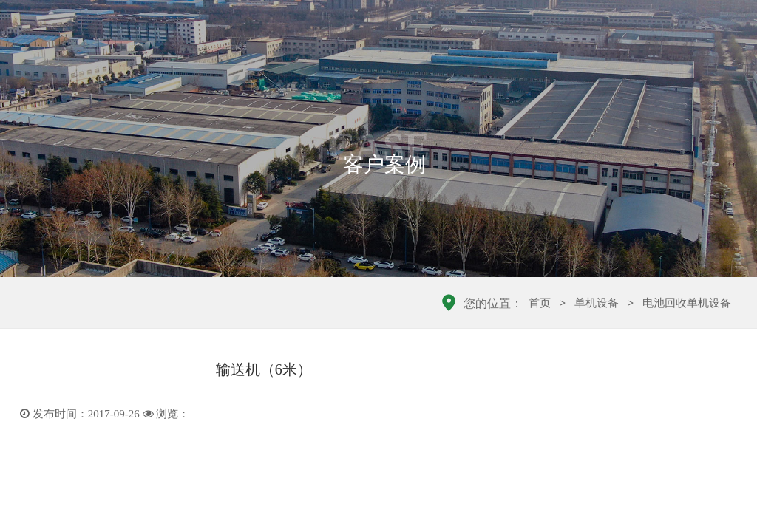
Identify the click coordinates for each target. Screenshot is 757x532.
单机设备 (597, 303)
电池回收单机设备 (687, 303)
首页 (540, 303)
